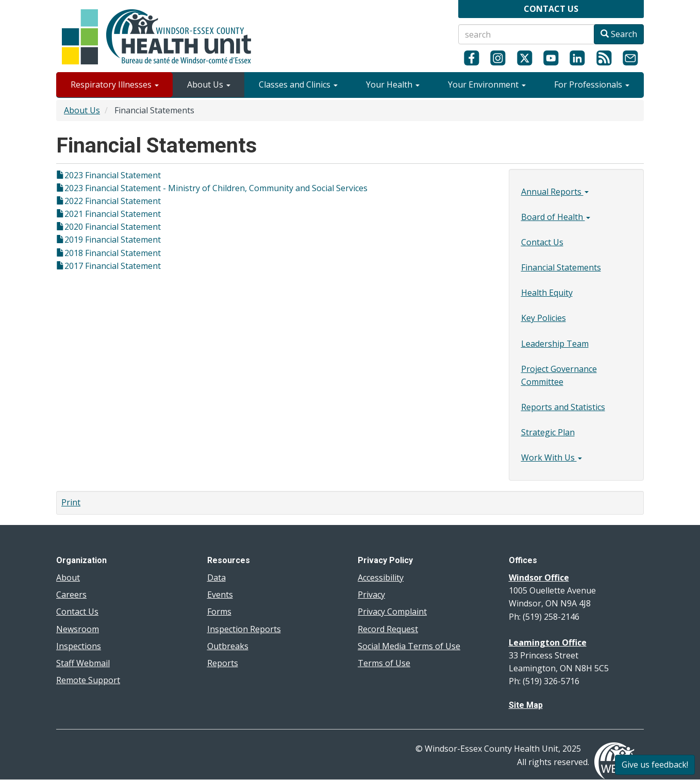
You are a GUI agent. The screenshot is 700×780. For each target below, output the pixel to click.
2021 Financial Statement (113, 214)
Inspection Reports (244, 629)
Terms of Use (384, 663)
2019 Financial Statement (113, 240)
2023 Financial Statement (113, 175)
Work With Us (552, 457)
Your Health (393, 84)
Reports (223, 663)
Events (220, 595)
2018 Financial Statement (113, 253)
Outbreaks (228, 646)
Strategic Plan (548, 432)
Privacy (371, 595)
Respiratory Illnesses (115, 84)
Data (216, 578)
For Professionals (592, 84)
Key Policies (544, 318)
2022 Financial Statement (113, 201)
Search (619, 34)
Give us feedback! (655, 765)
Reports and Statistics (563, 407)
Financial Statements (561, 267)
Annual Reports (555, 192)
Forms (219, 612)
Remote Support (88, 680)
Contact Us (542, 242)
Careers (71, 595)
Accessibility (381, 578)
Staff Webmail (83, 663)
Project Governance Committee (559, 375)
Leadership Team (555, 344)
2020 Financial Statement (113, 227)
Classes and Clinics (298, 84)
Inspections (79, 646)
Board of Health (556, 217)
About (68, 578)
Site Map (526, 705)
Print (71, 502)
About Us (209, 84)
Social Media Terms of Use (409, 646)
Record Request (388, 629)
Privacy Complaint (392, 612)
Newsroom (78, 629)
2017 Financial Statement (113, 266)
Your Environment (487, 84)
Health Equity (547, 293)
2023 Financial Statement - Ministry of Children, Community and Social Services (216, 188)
